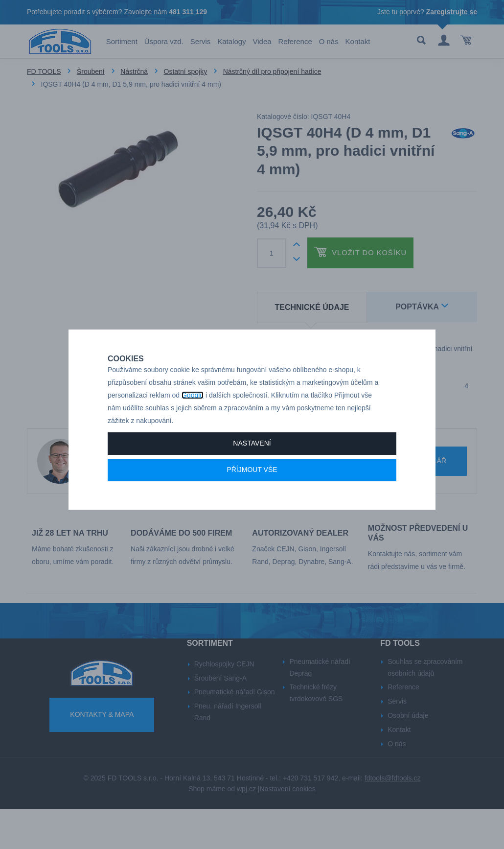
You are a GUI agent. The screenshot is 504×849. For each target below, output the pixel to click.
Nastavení (252, 465)
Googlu (193, 417)
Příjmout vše (252, 492)
